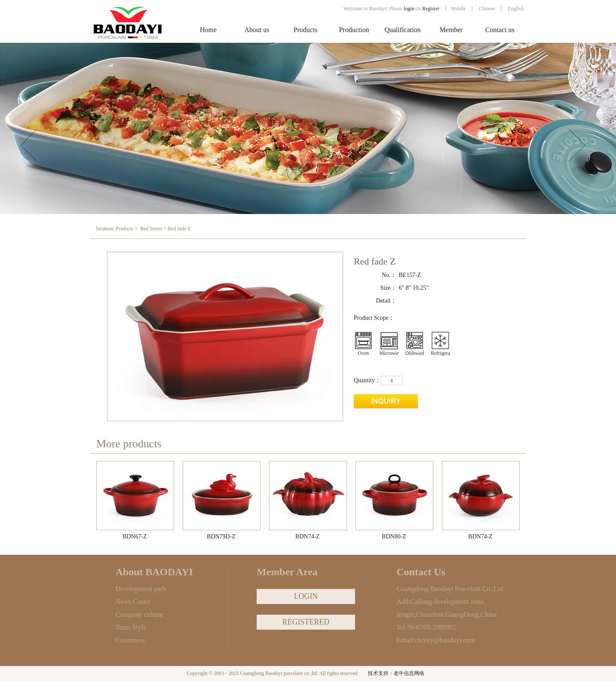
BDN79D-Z (221, 537)
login (409, 9)
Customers (130, 640)
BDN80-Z (394, 537)
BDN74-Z (308, 537)
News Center (133, 602)
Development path (141, 589)
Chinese (487, 9)
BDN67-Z (135, 537)
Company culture (139, 614)
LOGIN (306, 596)
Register (431, 9)
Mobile (458, 9)
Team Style (131, 627)
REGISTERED (306, 622)
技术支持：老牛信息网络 (396, 673)
